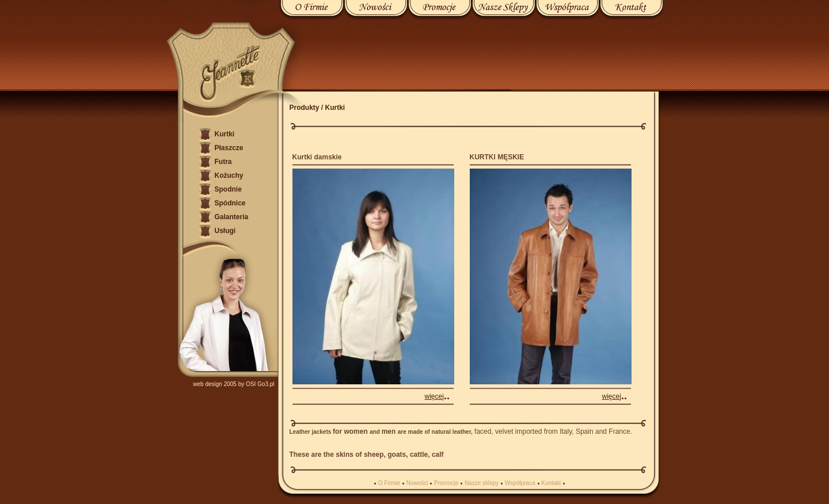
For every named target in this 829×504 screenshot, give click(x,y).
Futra (223, 162)
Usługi (225, 231)
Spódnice (230, 203)
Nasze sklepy (482, 483)
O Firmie (389, 483)
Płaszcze (229, 148)
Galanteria (232, 217)
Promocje (446, 483)
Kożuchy (229, 175)
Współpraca (520, 483)
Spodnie (228, 189)
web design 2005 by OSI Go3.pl (233, 384)
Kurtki (225, 134)
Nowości (417, 483)
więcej (434, 396)
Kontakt (551, 483)
